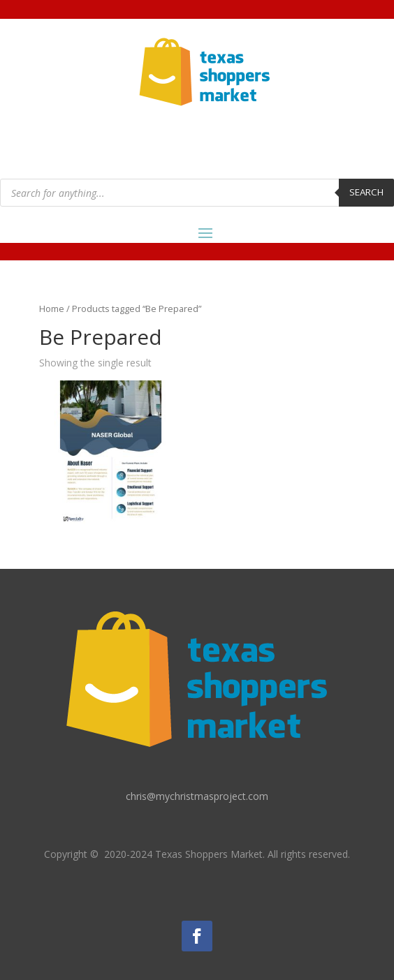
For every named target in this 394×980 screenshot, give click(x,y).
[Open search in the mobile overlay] (197, 193)
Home (52, 309)
